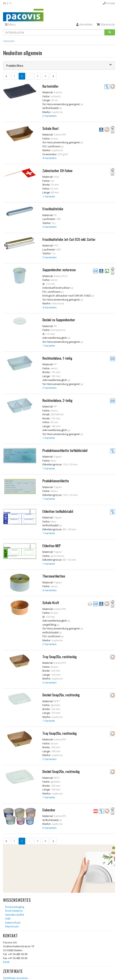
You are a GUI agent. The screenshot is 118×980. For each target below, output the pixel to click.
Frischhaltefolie (53, 209)
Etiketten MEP (52, 546)
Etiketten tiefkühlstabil (58, 511)
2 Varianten (50, 116)
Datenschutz (13, 923)
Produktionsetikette (56, 481)
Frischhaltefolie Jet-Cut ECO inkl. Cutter (69, 239)
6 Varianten (50, 828)
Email (6, 962)
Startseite (9, 41)
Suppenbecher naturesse (59, 270)
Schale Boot (51, 128)
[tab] (59, 65)
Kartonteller (51, 86)
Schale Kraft (51, 603)
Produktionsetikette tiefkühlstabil (65, 450)
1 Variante (49, 196)
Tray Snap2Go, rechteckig (60, 657)
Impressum (12, 926)
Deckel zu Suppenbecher (59, 320)
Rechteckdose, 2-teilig (57, 400)
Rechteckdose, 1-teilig (57, 358)
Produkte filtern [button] (59, 65)
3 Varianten (50, 227)
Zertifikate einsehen (16, 978)
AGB (8, 918)
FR (10, 3)
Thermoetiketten (54, 576)
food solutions (14, 911)
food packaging (15, 907)
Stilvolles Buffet (15, 915)
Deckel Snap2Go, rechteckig (61, 695)
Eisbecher (49, 810)
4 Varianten (50, 158)
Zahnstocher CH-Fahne (57, 171)
